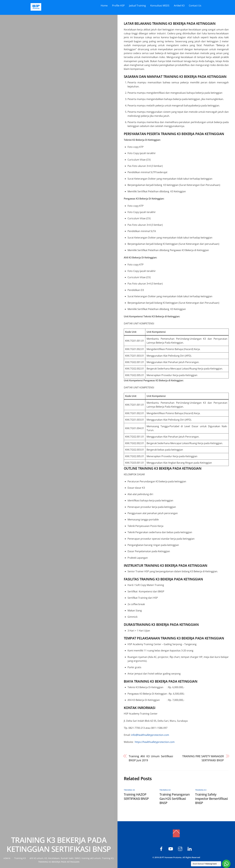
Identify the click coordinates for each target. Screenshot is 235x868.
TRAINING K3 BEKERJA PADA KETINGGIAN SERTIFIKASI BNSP (59, 844)
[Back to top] (176, 833)
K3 (46, 858)
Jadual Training (137, 6)
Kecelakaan (54, 858)
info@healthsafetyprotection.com (150, 735)
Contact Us (195, 6)
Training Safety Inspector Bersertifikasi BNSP (211, 799)
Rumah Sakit (67, 858)
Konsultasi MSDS (160, 6)
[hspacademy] (181, 848)
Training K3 (20, 858)
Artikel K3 (179, 6)
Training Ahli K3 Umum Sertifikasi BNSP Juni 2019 (151, 758)
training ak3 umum (91, 858)
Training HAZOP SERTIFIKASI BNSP (136, 797)
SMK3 (77, 858)
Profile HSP (118, 6)
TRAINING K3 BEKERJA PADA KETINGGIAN (59, 862)
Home (104, 6)
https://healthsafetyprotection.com (155, 742)
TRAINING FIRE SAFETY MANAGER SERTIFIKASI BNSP (203, 758)
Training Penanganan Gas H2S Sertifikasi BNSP (175, 799)
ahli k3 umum (36, 858)
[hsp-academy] (162, 848)
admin (7, 858)
